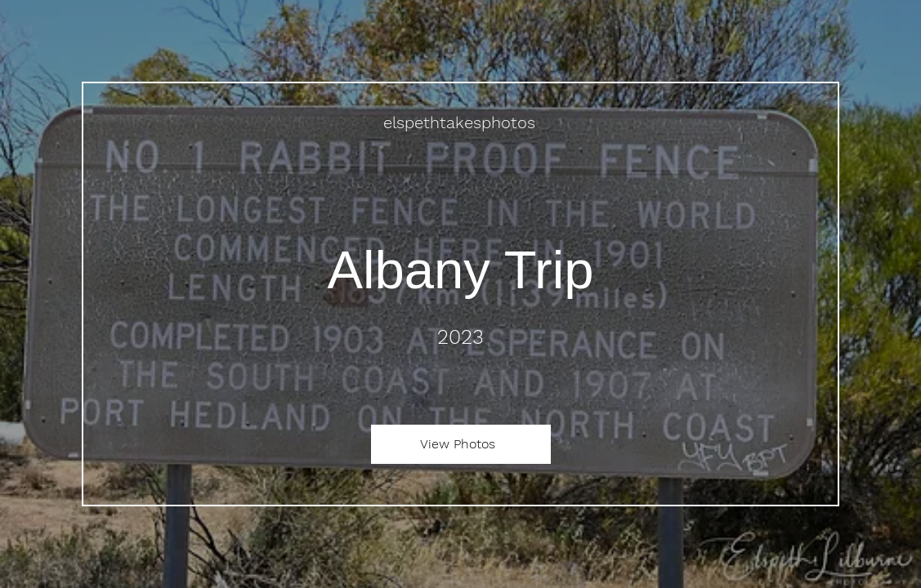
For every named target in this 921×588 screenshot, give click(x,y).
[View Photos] (461, 444)
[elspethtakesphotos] (461, 122)
